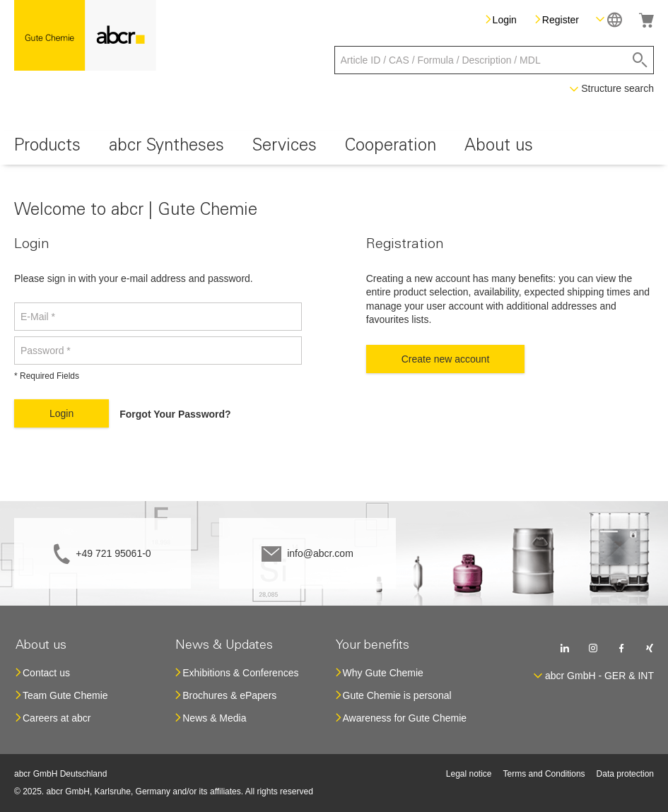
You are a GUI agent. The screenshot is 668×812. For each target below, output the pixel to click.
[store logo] (85, 35)
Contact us (46, 673)
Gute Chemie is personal (397, 695)
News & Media (214, 718)
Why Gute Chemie (383, 673)
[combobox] (494, 60)
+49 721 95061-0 (113, 553)
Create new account (446, 359)
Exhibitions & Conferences (240, 673)
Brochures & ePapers (229, 695)
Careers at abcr (57, 718)
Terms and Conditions (544, 774)
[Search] (640, 60)
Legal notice (469, 774)
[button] (609, 19)
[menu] (334, 148)
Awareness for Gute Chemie (405, 718)
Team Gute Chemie (65, 695)
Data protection (625, 774)
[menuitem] (47, 148)
